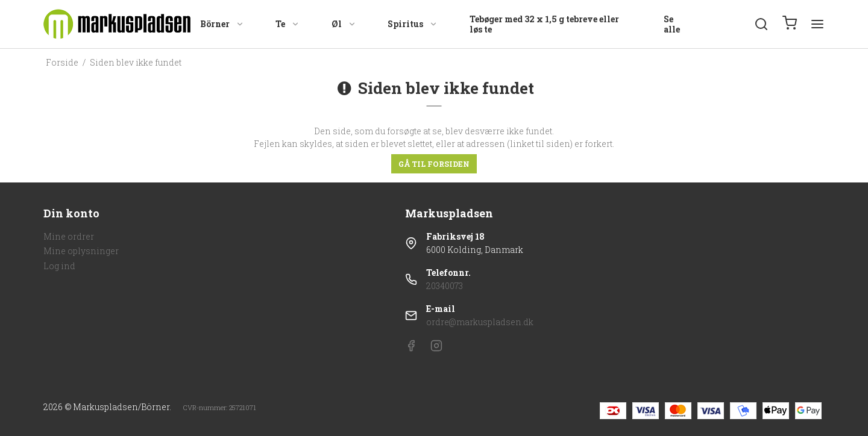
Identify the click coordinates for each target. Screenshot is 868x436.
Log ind (59, 266)
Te (288, 24)
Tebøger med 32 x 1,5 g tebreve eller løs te (544, 24)
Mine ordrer (69, 236)
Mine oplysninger (81, 251)
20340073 (445, 286)
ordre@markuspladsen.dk (480, 322)
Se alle (672, 24)
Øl (344, 24)
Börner (222, 24)
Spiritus (413, 24)
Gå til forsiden (434, 164)
